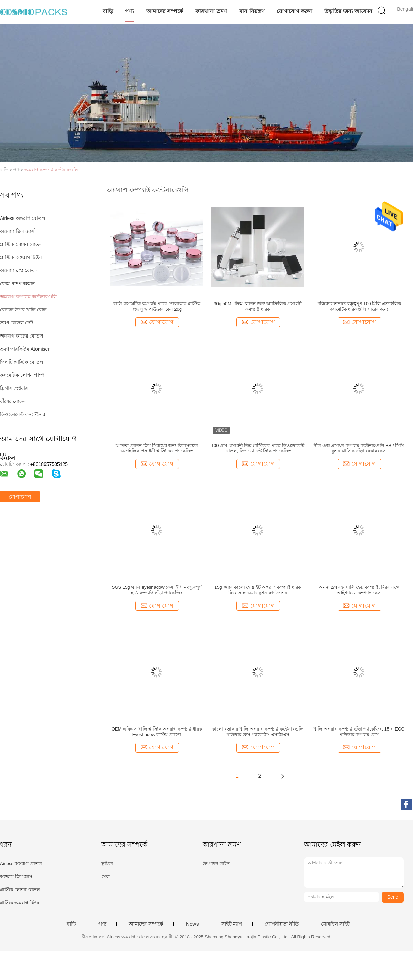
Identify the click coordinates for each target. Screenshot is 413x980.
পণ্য (129, 11)
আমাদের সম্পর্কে (165, 11)
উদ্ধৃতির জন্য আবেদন (348, 11)
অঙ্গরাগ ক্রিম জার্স (17, 231)
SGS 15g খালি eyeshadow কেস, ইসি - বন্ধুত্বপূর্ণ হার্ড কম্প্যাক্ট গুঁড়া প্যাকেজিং (157, 590)
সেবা (105, 877)
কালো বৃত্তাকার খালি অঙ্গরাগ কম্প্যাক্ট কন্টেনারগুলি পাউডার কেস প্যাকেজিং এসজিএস (258, 732)
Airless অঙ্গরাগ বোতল (23, 218)
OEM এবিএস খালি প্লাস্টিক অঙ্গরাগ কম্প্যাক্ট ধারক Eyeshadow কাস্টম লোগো (157, 732)
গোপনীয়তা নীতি (282, 924)
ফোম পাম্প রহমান (17, 284)
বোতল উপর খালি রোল (23, 310)
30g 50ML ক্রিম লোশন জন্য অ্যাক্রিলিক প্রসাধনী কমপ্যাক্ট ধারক (258, 306)
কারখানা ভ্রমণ (211, 11)
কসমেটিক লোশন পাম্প (22, 375)
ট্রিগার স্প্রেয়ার (14, 388)
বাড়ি (108, 11)
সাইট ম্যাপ (232, 924)
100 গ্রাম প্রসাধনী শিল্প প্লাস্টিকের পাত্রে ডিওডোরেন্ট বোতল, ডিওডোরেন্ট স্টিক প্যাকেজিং (258, 448)
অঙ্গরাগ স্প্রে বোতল (19, 270)
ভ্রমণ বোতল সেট (17, 323)
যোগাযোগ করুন (294, 11)
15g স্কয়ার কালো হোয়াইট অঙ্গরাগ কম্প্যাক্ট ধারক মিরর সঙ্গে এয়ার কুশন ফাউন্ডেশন (258, 590)
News (192, 924)
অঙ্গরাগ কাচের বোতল (22, 336)
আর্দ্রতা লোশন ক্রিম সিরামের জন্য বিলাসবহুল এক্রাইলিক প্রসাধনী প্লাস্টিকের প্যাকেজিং (157, 448)
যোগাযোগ (20, 497)
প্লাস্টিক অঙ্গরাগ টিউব (21, 257)
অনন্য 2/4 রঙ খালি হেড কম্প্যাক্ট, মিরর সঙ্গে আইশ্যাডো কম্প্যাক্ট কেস (359, 590)
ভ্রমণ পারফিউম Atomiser (25, 349)
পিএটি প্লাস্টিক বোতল (22, 362)
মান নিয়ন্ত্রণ (252, 11)
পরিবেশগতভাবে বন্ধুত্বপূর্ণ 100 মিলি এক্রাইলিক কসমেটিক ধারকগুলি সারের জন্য (359, 306)
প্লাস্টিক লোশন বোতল (21, 244)
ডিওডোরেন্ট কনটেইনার (23, 414)
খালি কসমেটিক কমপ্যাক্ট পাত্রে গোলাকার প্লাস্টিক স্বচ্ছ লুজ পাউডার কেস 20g (157, 306)
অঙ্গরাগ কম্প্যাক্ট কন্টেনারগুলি (51, 170)
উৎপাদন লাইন (216, 864)
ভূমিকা (107, 864)
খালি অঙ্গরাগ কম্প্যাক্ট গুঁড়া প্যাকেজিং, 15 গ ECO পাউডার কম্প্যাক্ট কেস (359, 732)
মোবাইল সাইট (335, 924)
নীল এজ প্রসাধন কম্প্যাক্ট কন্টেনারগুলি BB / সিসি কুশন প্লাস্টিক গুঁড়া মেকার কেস (359, 448)
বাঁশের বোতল (13, 401)
